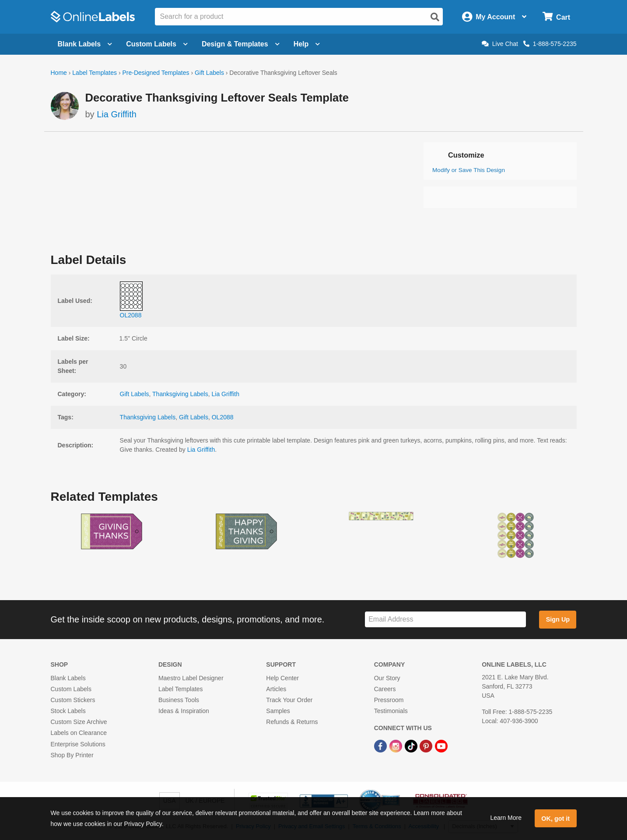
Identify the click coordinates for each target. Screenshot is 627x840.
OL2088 (223, 417)
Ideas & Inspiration (184, 711)
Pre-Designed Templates (156, 73)
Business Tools (179, 700)
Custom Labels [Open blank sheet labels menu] (157, 44)
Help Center (282, 678)
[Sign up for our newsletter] (445, 620)
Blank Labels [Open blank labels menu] (85, 44)
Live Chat (500, 44)
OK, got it (555, 819)
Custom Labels (71, 689)
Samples (278, 711)
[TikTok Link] (412, 746)
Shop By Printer (72, 755)
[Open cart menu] (556, 17)
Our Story (387, 678)
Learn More (506, 818)
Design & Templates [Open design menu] (241, 44)
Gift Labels (209, 73)
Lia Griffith (117, 114)
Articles (276, 689)
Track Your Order (289, 700)
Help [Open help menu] (307, 44)
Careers (385, 689)
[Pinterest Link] (427, 746)
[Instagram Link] (397, 746)
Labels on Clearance (79, 733)
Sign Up (558, 619)
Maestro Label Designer (191, 678)
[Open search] (435, 17)
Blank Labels (68, 678)
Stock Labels (68, 711)
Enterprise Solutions (78, 744)
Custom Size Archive (79, 722)
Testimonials (391, 711)
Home (59, 73)
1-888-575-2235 (550, 44)
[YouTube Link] (441, 746)
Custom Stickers (73, 700)
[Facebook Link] (381, 746)
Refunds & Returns (292, 722)
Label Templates (95, 73)
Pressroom (389, 700)
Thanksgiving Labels (180, 394)
